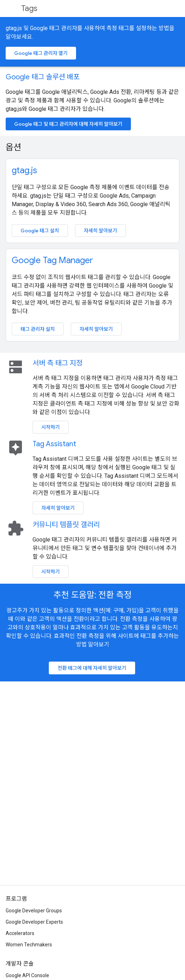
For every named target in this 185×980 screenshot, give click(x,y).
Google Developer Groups (34, 911)
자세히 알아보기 (100, 231)
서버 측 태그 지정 (57, 363)
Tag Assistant (54, 444)
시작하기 (51, 427)
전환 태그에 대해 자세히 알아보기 (92, 668)
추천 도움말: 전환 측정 (92, 595)
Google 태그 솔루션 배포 (43, 77)
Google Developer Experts (34, 922)
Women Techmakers (29, 945)
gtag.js (24, 170)
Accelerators (20, 933)
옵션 (13, 147)
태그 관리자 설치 (38, 329)
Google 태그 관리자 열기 (41, 53)
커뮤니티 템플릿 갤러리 (66, 525)
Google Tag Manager (52, 260)
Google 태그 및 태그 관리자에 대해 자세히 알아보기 (68, 124)
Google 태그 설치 (40, 231)
